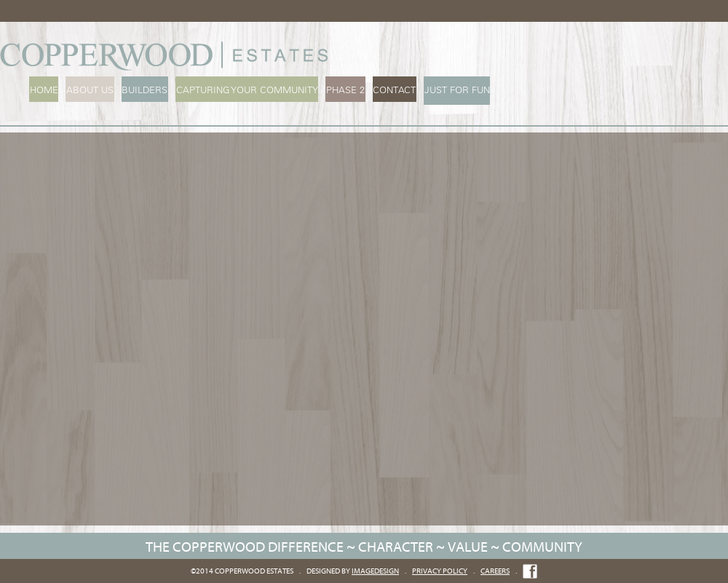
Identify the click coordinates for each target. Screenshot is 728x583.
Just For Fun (451, 90)
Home (43, 90)
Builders (142, 90)
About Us (88, 90)
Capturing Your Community (244, 90)
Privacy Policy (440, 571)
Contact (389, 90)
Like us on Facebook (530, 571)
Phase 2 (341, 90)
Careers (495, 571)
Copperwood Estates (167, 56)
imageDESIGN (375, 571)
